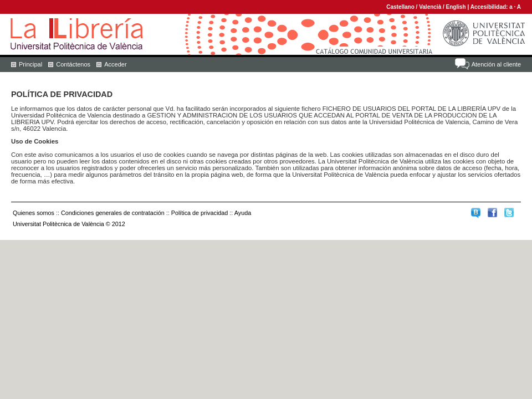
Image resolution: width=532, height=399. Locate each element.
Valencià (430, 7)
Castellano (400, 7)
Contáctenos (73, 64)
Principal (30, 64)
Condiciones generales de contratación (113, 213)
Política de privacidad (200, 213)
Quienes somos (34, 213)
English (456, 7)
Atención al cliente (496, 64)
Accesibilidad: (490, 7)
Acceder (115, 64)
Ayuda (243, 213)
